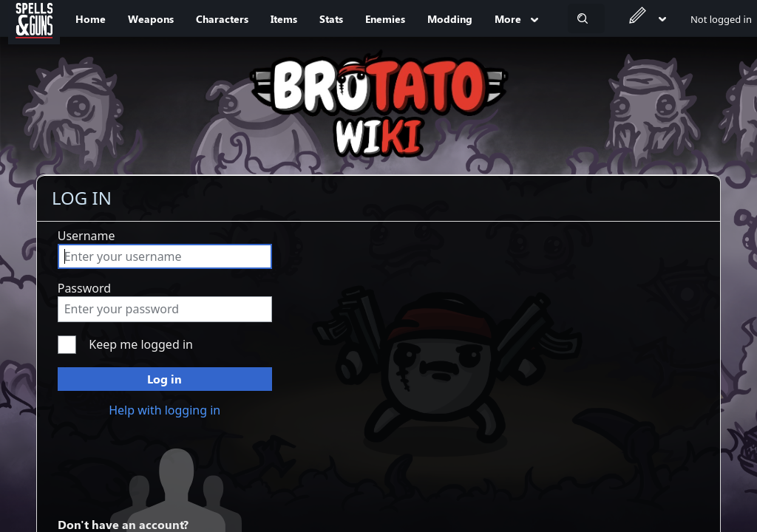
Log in (164, 379)
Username (86, 236)
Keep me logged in (141, 344)
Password (84, 288)
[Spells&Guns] (34, 18)
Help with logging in (164, 410)
